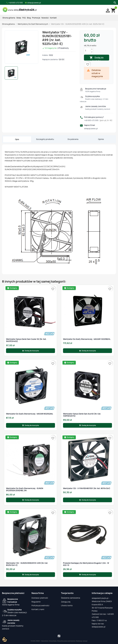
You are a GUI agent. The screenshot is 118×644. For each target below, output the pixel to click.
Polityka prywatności (40, 605)
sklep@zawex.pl (91, 128)
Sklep (19, 18)
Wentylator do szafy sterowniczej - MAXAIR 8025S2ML (30, 414)
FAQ (24, 18)
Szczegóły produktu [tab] (45, 139)
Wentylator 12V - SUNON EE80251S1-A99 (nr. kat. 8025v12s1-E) (27, 564)
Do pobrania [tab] (73, 139)
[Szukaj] (115, 2)
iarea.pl (85, 641)
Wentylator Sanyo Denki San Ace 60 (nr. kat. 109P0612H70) (82, 415)
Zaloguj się (66, 602)
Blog (29, 18)
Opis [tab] (17, 139)
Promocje (36, 18)
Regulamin (36, 602)
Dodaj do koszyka (97, 58)
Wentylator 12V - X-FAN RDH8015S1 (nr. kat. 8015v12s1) (87, 488)
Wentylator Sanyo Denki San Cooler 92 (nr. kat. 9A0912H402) (26, 340)
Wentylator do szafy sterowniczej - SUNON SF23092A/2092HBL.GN (25, 489)
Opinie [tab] (101, 139)
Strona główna (9, 18)
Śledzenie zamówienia (71, 598)
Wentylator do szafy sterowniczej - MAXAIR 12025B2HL (87, 339)
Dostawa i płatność (40, 598)
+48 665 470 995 (98, 120)
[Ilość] (87, 51)
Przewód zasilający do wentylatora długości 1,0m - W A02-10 (86, 564)
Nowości (45, 18)
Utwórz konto (67, 605)
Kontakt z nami (38, 609)
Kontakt (53, 18)
